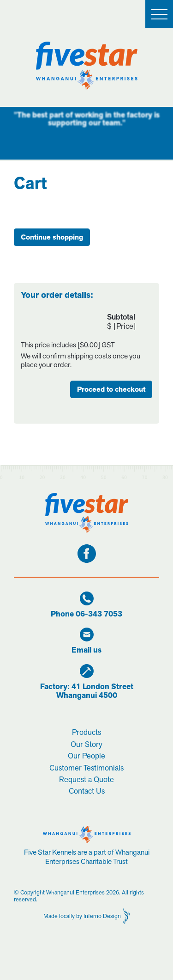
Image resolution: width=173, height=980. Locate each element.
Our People (86, 756)
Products (86, 732)
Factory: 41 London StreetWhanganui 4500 (87, 691)
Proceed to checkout (111, 389)
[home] (87, 66)
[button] (159, 14)
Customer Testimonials (86, 768)
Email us (86, 650)
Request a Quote (86, 779)
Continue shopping (52, 237)
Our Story (86, 744)
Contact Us (87, 791)
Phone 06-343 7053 (86, 614)
